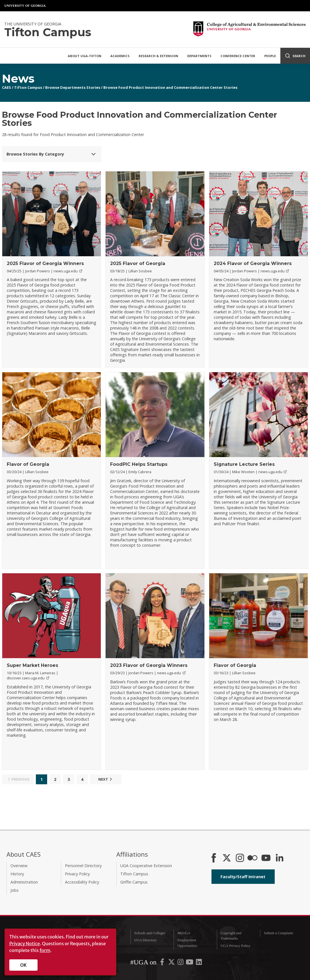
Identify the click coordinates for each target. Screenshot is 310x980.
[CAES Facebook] (214, 858)
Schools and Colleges (150, 933)
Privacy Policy (77, 874)
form (45, 950)
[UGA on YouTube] (190, 963)
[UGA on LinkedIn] (199, 963)
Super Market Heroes (32, 665)
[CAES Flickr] (252, 858)
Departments (199, 56)
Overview (19, 866)
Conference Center (238, 56)
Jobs (15, 890)
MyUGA (184, 933)
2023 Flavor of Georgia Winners (149, 665)
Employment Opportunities (187, 943)
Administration (24, 882)
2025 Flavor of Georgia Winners (45, 263)
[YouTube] (266, 858)
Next (106, 779)
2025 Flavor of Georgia (138, 263)
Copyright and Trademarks (231, 936)
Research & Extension (158, 56)
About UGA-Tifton (85, 56)
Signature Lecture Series (244, 464)
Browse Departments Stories (73, 87)
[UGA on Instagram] (181, 963)
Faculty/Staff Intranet (243, 877)
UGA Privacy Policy (236, 946)
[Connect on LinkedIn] (280, 858)
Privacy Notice (25, 944)
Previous (18, 779)
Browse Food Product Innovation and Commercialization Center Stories (170, 87)
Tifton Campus (28, 87)
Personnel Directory (83, 866)
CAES (6, 87)
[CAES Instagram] (240, 858)
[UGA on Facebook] (163, 963)
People (270, 56)
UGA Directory (145, 940)
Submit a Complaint (279, 933)
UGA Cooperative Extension (146, 866)
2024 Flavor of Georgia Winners (253, 263)
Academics (120, 56)
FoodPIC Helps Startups (139, 464)
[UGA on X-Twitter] (172, 963)
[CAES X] (227, 858)
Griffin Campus (134, 882)
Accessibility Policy (82, 882)
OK (24, 965)
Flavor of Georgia (28, 464)
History (17, 874)
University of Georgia (25, 6)
